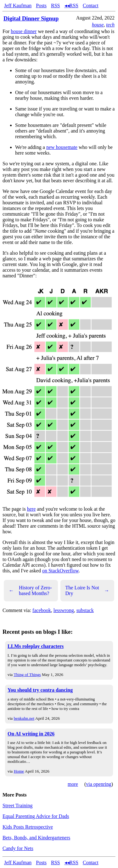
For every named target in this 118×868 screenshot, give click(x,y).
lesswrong (64, 610)
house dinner (24, 31)
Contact (91, 6)
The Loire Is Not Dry (87, 590)
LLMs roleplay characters (36, 646)
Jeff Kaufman (18, 6)
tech (110, 25)
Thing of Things (27, 675)
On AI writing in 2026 (31, 734)
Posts (41, 6)
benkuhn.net (24, 718)
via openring (98, 784)
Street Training (18, 806)
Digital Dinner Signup (31, 18)
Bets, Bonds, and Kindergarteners (36, 838)
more (73, 784)
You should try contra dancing (40, 690)
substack (85, 610)
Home (19, 771)
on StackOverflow (60, 571)
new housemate (62, 147)
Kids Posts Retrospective (28, 827)
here (31, 509)
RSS (55, 6)
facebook (42, 610)
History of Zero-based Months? (30, 590)
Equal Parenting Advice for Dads (36, 816)
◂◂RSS (71, 6)
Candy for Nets (18, 848)
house (98, 25)
